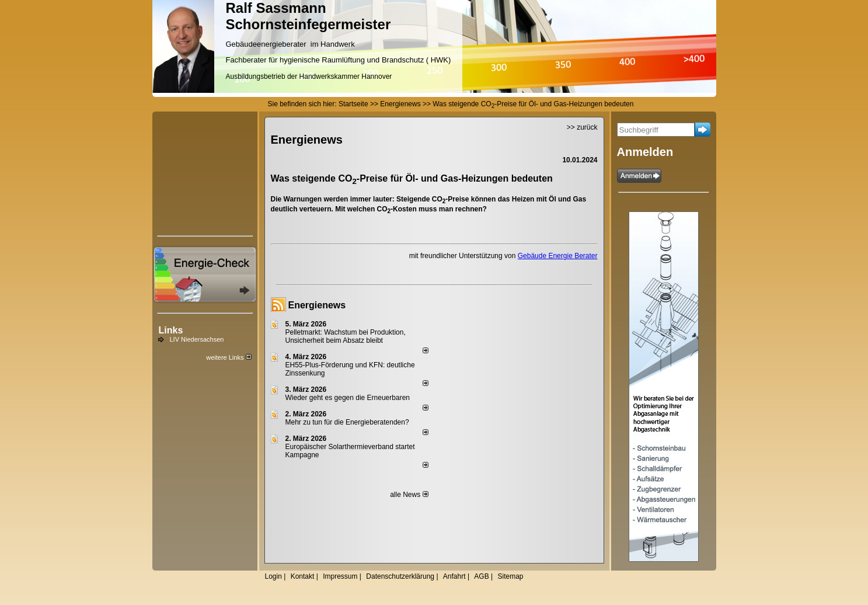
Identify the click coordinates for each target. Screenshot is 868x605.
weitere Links (229, 357)
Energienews (317, 305)
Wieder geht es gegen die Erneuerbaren (348, 398)
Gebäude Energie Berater (558, 256)
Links (171, 330)
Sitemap (510, 576)
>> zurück (582, 127)
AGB (481, 576)
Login (273, 576)
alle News (409, 495)
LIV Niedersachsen (197, 339)
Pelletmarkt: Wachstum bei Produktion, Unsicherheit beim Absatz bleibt (346, 336)
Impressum (340, 576)
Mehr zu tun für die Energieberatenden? (347, 422)
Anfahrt (454, 576)
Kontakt (303, 576)
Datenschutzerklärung (400, 576)
